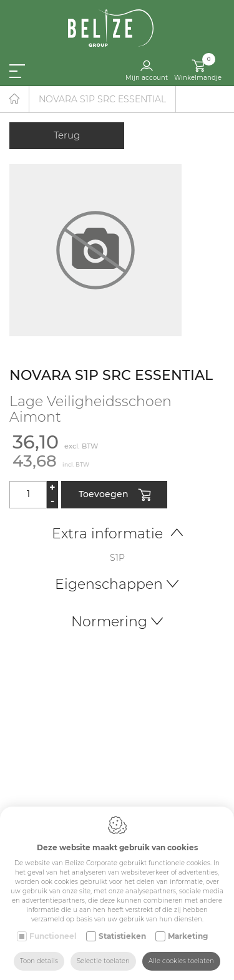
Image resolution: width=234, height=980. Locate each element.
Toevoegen (115, 495)
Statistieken (122, 936)
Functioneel (53, 936)
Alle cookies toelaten (181, 961)
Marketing (188, 936)
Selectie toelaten (103, 961)
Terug (67, 135)
